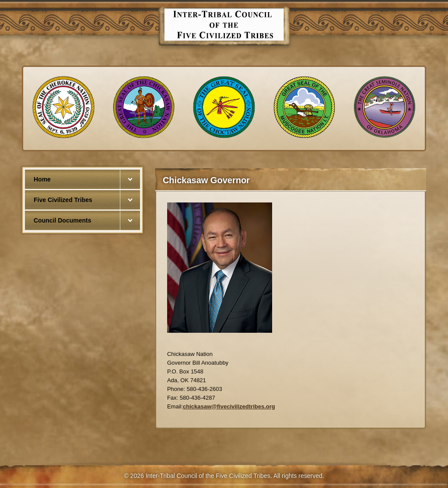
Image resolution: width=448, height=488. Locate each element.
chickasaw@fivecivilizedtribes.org (229, 406)
